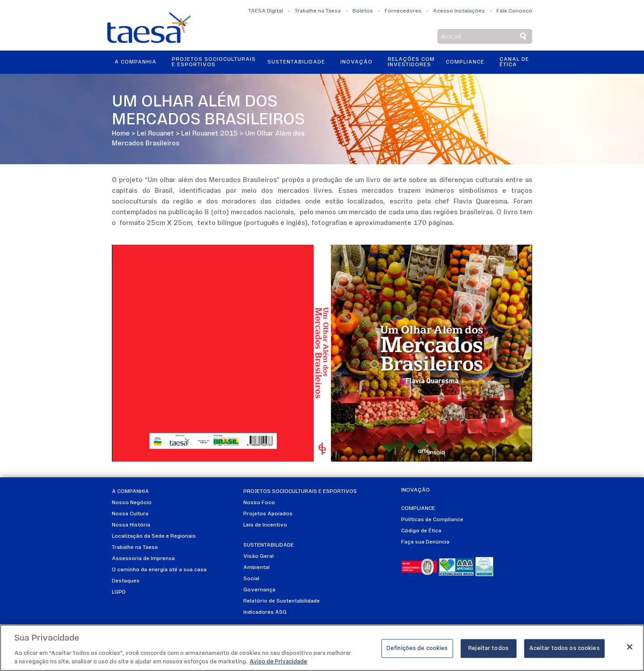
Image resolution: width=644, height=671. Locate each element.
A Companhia (136, 62)
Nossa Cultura (130, 514)
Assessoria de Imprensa (143, 559)
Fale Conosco (514, 11)
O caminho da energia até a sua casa (159, 570)
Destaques (126, 581)
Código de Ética (421, 531)
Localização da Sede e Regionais (154, 536)
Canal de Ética (514, 62)
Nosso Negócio (132, 503)
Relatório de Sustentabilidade (282, 601)
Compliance (465, 62)
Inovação (356, 62)
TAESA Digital (266, 11)
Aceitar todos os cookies (564, 648)
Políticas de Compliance (432, 520)
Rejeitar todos (488, 648)
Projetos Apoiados (268, 514)
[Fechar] (630, 647)
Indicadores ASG (265, 612)
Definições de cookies (417, 648)
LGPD (119, 592)
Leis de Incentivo (265, 525)
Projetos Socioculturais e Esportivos (214, 62)
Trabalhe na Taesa (318, 11)
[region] (322, 648)
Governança (259, 590)
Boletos (363, 11)
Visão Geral (258, 556)
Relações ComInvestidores (411, 62)
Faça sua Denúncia (425, 542)
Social (251, 579)
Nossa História (131, 525)
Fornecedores (403, 11)
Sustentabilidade (296, 62)
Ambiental (256, 568)
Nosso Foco (259, 503)
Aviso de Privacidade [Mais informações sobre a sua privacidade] (278, 662)
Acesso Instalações (459, 11)
